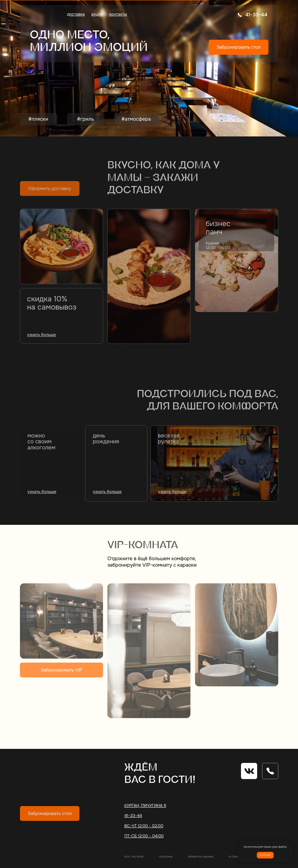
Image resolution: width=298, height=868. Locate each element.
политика (166, 857)
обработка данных (201, 857)
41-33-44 (256, 15)
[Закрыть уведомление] (289, 844)
